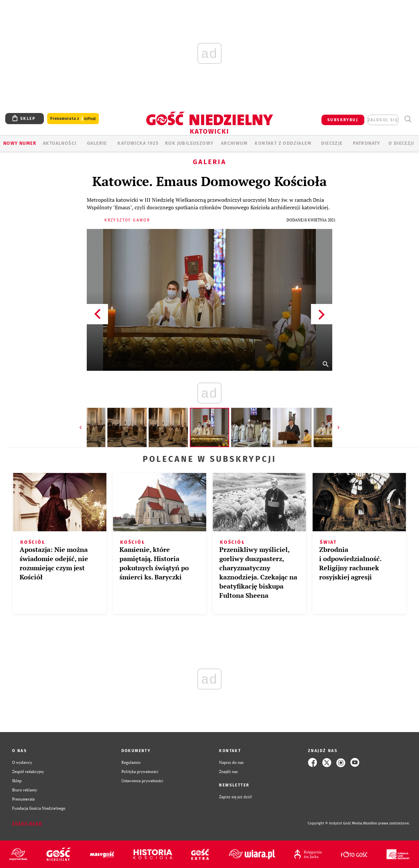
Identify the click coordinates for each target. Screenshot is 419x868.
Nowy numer (20, 143)
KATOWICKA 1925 (138, 143)
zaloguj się (383, 120)
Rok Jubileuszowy (189, 143)
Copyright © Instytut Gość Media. (335, 823)
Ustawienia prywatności (142, 781)
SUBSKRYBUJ (343, 120)
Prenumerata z (73, 119)
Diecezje (332, 143)
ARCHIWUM (234, 143)
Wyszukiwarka (408, 119)
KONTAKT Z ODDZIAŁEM (283, 143)
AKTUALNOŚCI (60, 143)
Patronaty (367, 143)
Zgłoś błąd (27, 823)
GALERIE (97, 143)
